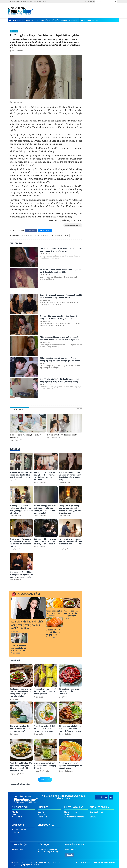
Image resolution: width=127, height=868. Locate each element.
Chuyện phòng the (71, 812)
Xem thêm (45, 780)
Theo (73, 225)
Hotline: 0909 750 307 (40, 2)
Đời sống (15, 814)
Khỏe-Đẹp (30, 20)
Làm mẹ (93, 816)
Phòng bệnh (43, 814)
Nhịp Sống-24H (19, 20)
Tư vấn (93, 814)
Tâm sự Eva (14, 31)
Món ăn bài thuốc (19, 829)
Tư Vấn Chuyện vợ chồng (74, 816)
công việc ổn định (56, 236)
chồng (67, 236)
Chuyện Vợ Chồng (43, 20)
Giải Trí (41, 812)
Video (83, 20)
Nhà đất (15, 812)
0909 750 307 (71, 849)
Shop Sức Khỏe (93, 20)
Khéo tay (15, 832)
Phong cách (43, 816)
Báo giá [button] (70, 855)
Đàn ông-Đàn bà (97, 812)
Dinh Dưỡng (74, 20)
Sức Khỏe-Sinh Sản (59, 20)
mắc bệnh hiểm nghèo (41, 236)
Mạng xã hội (17, 816)
